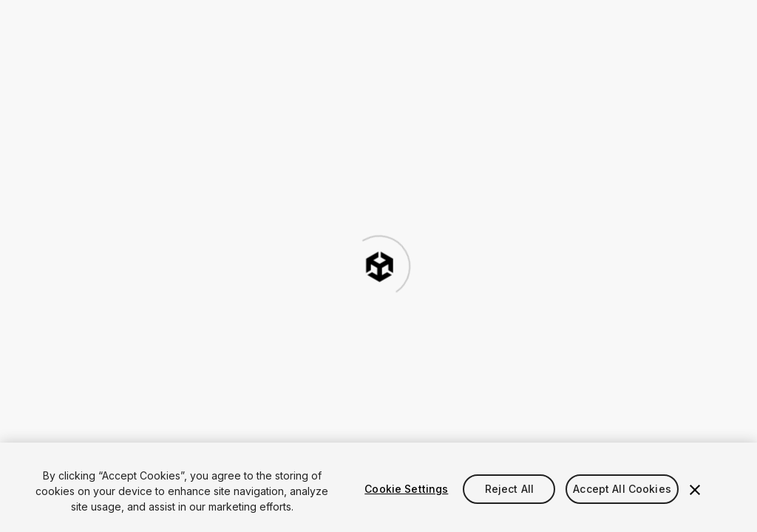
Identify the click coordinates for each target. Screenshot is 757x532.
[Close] (695, 490)
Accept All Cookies (622, 489)
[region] (378, 487)
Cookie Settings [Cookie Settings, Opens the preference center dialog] (406, 489)
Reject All (509, 489)
